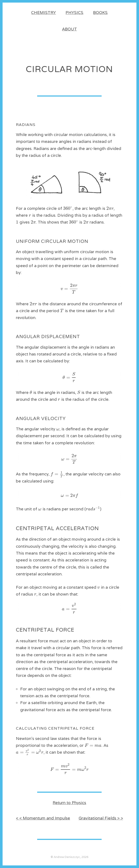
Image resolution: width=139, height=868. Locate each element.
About (69, 29)
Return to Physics (69, 803)
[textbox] (68, 208)
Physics (74, 12)
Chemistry (44, 12)
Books (100, 12)
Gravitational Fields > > (101, 818)
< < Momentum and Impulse (43, 818)
